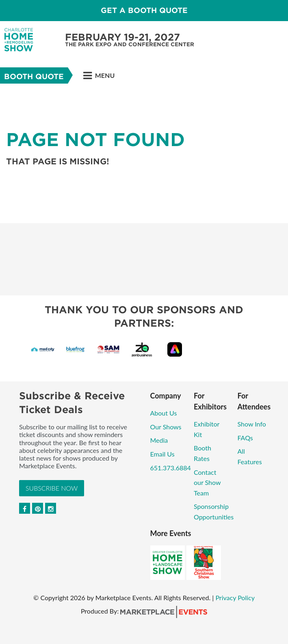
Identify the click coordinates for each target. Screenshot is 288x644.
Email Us (162, 454)
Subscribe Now (52, 488)
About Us (164, 413)
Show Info (252, 424)
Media (159, 440)
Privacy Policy (235, 598)
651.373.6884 (171, 468)
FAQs (245, 438)
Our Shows (166, 427)
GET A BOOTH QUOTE (144, 10)
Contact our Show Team (207, 482)
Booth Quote (34, 76)
